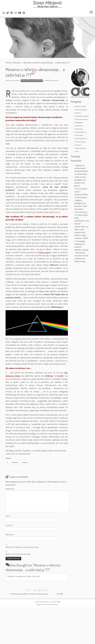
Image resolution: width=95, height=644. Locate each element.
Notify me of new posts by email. (18, 554)
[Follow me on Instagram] (16, 13)
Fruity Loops (44, 252)
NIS (66, 373)
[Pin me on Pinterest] (25, 13)
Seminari (78, 145)
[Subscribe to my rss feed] (5, 13)
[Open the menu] (91, 12)
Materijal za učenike (82, 116)
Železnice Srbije (13, 376)
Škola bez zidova (45, 602)
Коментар (10, 489)
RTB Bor (49, 376)
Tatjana (78, 165)
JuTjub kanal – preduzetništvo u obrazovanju (81, 171)
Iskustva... (17, 63)
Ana (77, 212)
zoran (57, 80)
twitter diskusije (80, 148)
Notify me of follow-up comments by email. (22, 547)
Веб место (10, 535)
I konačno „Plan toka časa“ (81, 206)
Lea (77, 189)
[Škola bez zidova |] (47, 4)
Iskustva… (78, 113)
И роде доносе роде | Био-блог (28, 576)
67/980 (61, 594)
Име (8, 516)
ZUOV (61, 376)
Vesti (41, 81)
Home (8, 63)
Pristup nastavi (33, 81)
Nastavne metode (81, 119)
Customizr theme (53, 604)
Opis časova (79, 129)
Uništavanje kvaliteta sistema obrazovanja (28, 594)
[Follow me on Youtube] (20, 13)
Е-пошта (10, 525)
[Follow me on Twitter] (8, 13)
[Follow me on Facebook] (12, 13)
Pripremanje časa (81, 139)
